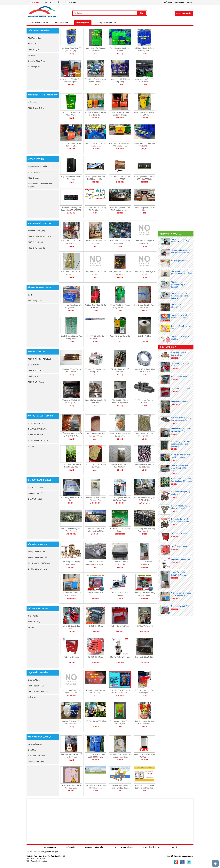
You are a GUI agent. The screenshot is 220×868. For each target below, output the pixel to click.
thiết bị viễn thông (36, 108)
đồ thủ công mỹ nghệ (38, 569)
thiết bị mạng (34, 178)
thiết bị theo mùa (36, 371)
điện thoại (33, 102)
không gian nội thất (37, 552)
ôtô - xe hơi (33, 616)
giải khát (32, 697)
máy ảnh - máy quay (37, 231)
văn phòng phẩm (35, 301)
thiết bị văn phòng (36, 382)
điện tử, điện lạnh (36, 352)
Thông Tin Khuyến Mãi (106, 23)
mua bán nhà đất (35, 493)
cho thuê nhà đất (36, 487)
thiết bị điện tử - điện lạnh (40, 359)
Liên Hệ (174, 847)
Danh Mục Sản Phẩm (94, 847)
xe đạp (31, 627)
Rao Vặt (48, 2)
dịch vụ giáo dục (36, 435)
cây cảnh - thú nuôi (37, 756)
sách (30, 295)
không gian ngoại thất (38, 557)
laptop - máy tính (36, 159)
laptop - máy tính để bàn (39, 166)
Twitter (189, 862)
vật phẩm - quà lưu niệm (39, 737)
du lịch (31, 446)
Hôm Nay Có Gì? (62, 22)
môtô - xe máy (34, 622)
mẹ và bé (32, 44)
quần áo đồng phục (37, 61)
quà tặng (32, 750)
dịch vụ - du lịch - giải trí (40, 416)
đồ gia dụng (34, 365)
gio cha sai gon (51, 852)
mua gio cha (39, 852)
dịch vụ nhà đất (35, 499)
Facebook (182, 862)
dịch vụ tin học (35, 172)
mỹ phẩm (32, 55)
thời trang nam (35, 38)
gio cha (29, 852)
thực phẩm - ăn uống (38, 673)
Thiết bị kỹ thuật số (37, 248)
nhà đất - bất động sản (39, 480)
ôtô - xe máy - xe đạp (38, 608)
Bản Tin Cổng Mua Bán (66, 2)
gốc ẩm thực (34, 680)
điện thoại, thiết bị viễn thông (43, 95)
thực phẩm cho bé (36, 686)
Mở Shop (168, 2)
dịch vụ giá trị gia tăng (38, 429)
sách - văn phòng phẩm (39, 287)
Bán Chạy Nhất (83, 23)
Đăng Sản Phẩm (184, 13)
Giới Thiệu (71, 847)
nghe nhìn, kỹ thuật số (39, 223)
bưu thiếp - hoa (35, 744)
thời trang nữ (34, 50)
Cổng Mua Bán (33, 2)
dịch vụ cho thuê (36, 423)
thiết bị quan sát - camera (39, 236)
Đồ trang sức (34, 67)
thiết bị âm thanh (36, 242)
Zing (176, 862)
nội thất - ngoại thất (38, 544)
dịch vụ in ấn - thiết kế (38, 441)
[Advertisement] (176, 45)
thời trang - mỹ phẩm (38, 31)
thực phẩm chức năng (38, 692)
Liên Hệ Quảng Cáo (152, 847)
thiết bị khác (34, 376)
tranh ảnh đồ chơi (36, 762)
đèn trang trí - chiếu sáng (39, 563)
